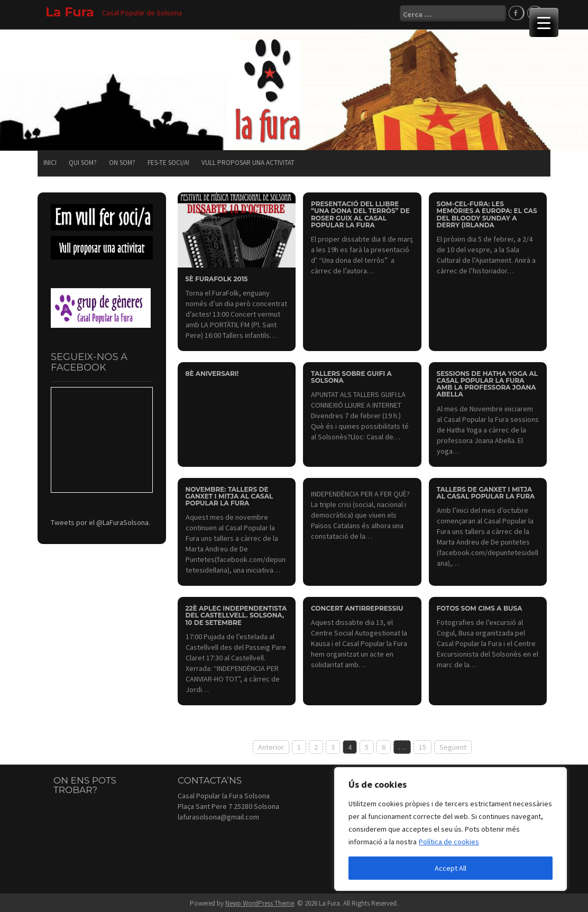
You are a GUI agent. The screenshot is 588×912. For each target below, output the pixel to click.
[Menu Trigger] (544, 22)
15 (422, 745)
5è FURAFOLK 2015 (217, 277)
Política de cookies (449, 842)
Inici (50, 160)
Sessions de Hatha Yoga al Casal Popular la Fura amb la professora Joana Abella (488, 382)
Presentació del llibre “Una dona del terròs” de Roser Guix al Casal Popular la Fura (360, 212)
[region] (451, 829)
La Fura (70, 12)
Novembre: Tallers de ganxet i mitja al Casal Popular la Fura (229, 494)
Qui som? (83, 160)
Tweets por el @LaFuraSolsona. (100, 520)
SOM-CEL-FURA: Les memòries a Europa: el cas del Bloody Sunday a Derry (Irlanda (487, 212)
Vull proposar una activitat (248, 160)
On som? (122, 160)
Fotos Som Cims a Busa (480, 606)
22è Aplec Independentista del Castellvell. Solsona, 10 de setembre (236, 613)
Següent (453, 745)
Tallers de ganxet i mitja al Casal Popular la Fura (486, 491)
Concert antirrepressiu (357, 606)
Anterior (271, 745)
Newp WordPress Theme (260, 901)
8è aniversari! (212, 371)
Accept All (451, 868)
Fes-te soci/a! (168, 160)
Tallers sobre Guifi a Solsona (351, 375)
